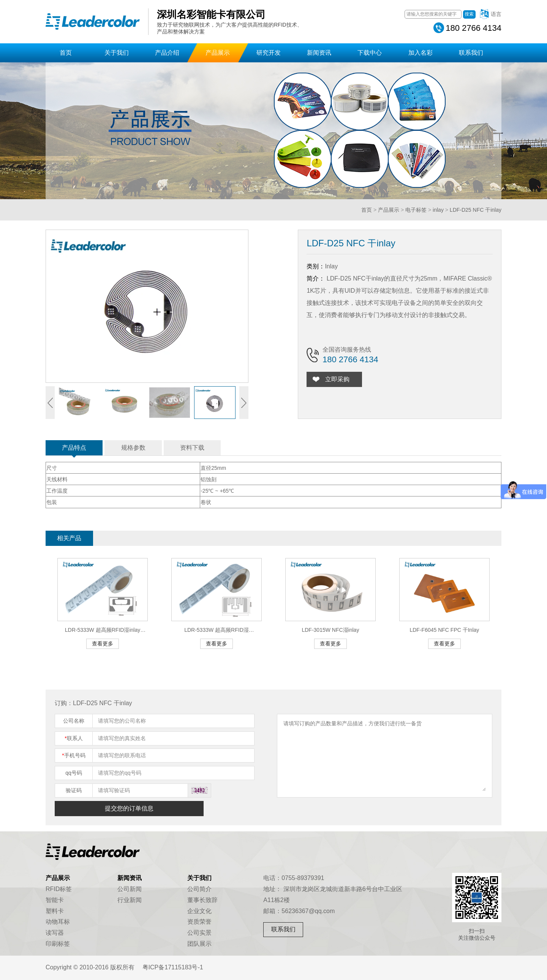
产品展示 (218, 53)
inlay (438, 210)
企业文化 (199, 911)
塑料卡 (55, 911)
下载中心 (370, 53)
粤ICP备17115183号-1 (173, 967)
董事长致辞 (202, 900)
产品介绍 (167, 53)
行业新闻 (130, 900)
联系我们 (471, 53)
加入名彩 (421, 53)
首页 (66, 53)
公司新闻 (130, 889)
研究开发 (269, 53)
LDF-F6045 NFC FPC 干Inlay (444, 630)
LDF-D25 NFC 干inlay (476, 210)
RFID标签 (59, 889)
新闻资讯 (319, 53)
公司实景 (199, 933)
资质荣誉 (199, 922)
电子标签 (416, 210)
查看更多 (103, 644)
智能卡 (55, 900)
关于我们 (117, 53)
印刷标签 (58, 944)
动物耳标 (58, 922)
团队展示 (199, 944)
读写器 (55, 933)
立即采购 (339, 379)
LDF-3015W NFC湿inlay (330, 630)
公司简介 (199, 889)
